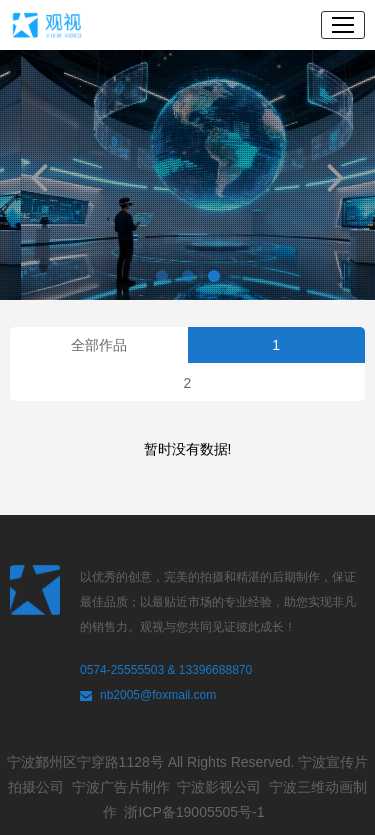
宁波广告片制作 (125, 787)
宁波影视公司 (223, 787)
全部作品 (99, 345)
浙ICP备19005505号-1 (198, 812)
